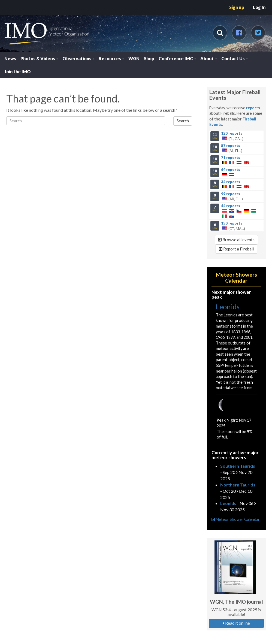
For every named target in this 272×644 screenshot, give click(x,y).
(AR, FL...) (236, 196)
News (10, 58)
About (209, 58)
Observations (78, 58)
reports (253, 108)
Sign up (237, 7)
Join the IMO (18, 72)
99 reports (231, 193)
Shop (149, 58)
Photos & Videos (39, 58)
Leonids (228, 307)
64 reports (231, 170)
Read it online (236, 623)
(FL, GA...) (236, 136)
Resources (111, 58)
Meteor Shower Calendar (236, 519)
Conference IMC (177, 58)
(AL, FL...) (236, 148)
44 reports (231, 205)
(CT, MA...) (236, 226)
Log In (259, 7)
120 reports (232, 133)
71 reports (231, 157)
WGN (134, 58)
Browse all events (236, 240)
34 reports (231, 182)
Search (183, 121)
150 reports (232, 223)
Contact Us (235, 58)
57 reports (231, 145)
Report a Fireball (236, 249)
